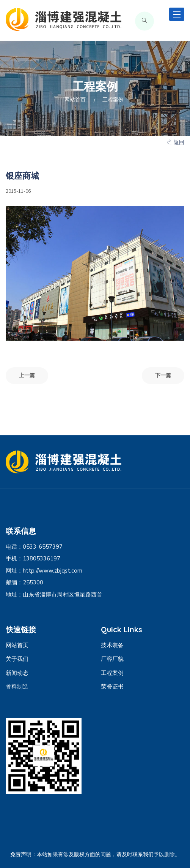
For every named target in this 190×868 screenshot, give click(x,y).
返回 (176, 142)
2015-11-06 (18, 191)
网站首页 (75, 100)
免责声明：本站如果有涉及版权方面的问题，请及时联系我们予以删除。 (95, 855)
